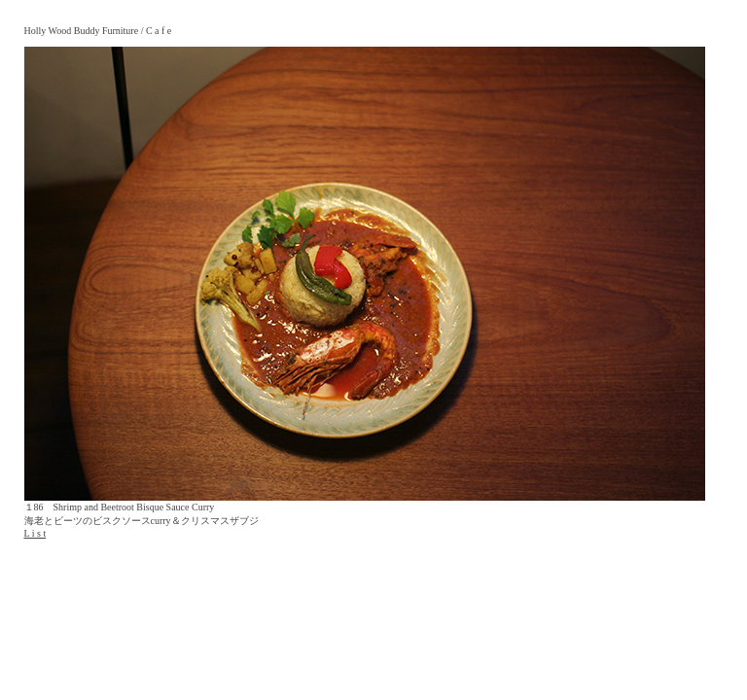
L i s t (36, 533)
